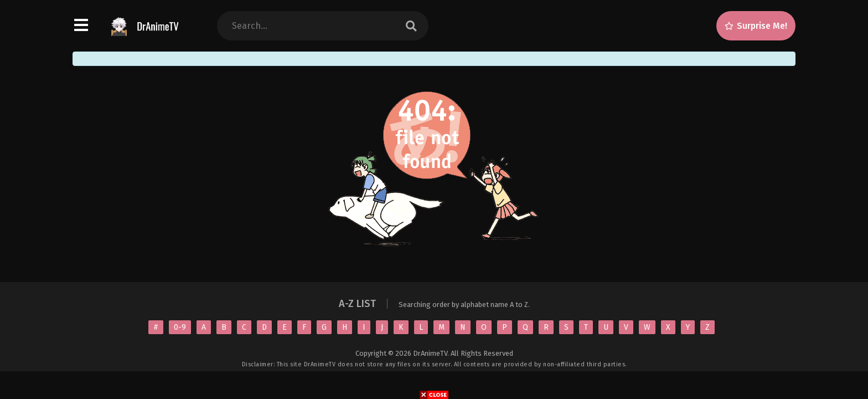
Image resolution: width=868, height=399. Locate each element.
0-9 (180, 327)
